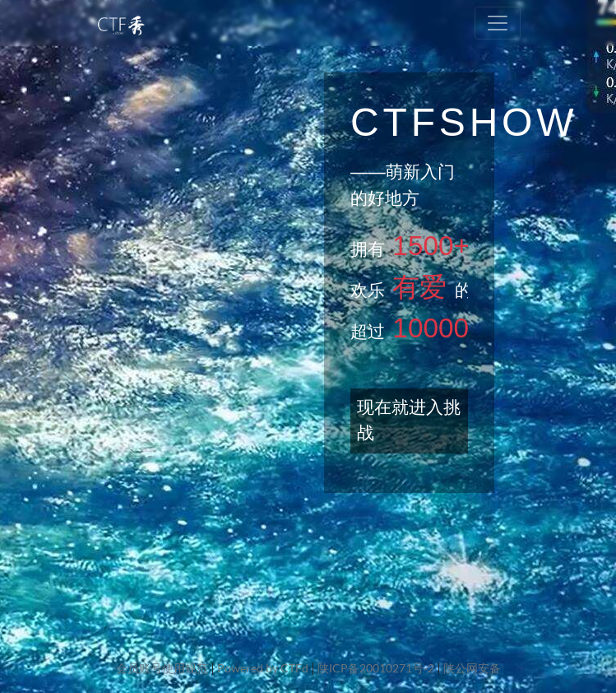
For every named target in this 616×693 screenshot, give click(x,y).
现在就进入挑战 (409, 421)
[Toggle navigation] (498, 23)
